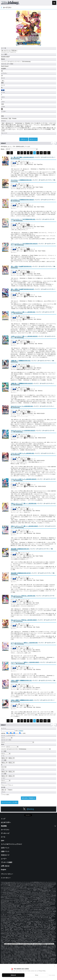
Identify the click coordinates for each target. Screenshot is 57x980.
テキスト (16, 733)
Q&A (3, 841)
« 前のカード (24, 139)
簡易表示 (10, 790)
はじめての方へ (6, 822)
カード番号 (22, 733)
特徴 (12, 733)
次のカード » (33, 139)
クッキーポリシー (6, 878)
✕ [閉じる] (55, 966)
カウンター (4, 785)
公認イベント (5, 851)
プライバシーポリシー (7, 874)
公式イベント (5, 848)
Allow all (13, 975)
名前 (8, 733)
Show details (52, 975)
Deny (37, 975)
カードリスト (5, 830)
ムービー (4, 859)
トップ (3, 819)
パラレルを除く (5, 795)
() (22, 157)
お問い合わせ (5, 866)
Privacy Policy (42, 971)
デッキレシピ (5, 833)
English (4, 870)
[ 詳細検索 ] (21, 731)
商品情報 (4, 826)
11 (45, 153)
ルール (3, 837)
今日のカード (5, 855)
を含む (10, 731)
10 (41, 153)
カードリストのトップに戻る (10, 802)
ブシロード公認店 (7, 862)
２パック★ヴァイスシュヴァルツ (11, 844)
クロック (10, 785)
